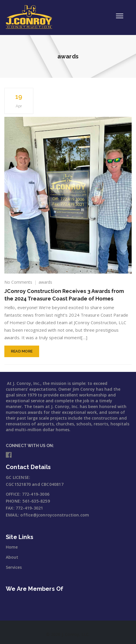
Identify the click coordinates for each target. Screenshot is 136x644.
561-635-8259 (36, 501)
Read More (22, 351)
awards (45, 282)
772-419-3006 (36, 494)
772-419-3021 (29, 508)
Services (14, 567)
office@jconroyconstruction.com (55, 515)
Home (12, 547)
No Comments (18, 282)
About (12, 557)
